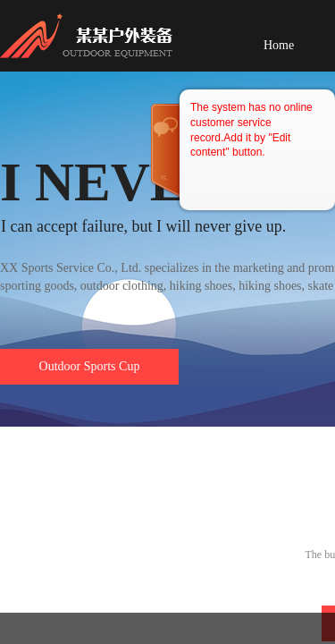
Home (279, 45)
